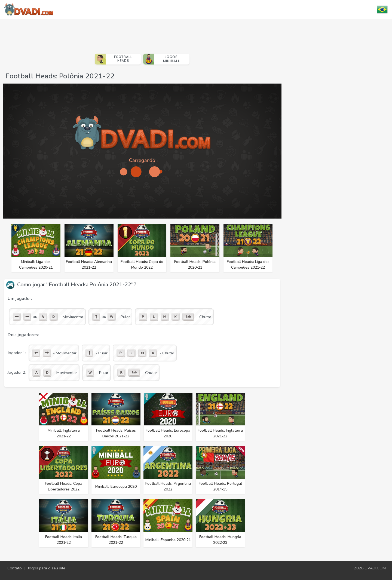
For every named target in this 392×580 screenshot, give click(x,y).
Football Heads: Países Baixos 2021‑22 (116, 433)
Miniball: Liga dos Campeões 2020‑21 (36, 265)
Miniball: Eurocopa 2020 (116, 487)
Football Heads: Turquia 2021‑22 (116, 540)
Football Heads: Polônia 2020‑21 (195, 265)
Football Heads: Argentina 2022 (168, 487)
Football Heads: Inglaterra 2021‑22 (220, 433)
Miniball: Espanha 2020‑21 (168, 540)
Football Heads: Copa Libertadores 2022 (64, 487)
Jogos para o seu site (47, 568)
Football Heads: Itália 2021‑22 (64, 540)
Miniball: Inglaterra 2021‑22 (64, 433)
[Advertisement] (142, 34)
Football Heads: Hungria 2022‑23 (220, 540)
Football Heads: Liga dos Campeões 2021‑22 (248, 265)
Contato (15, 568)
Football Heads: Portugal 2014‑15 (221, 487)
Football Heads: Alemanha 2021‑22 (89, 265)
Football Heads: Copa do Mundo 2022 (142, 265)
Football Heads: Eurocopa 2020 (168, 433)
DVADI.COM (375, 568)
